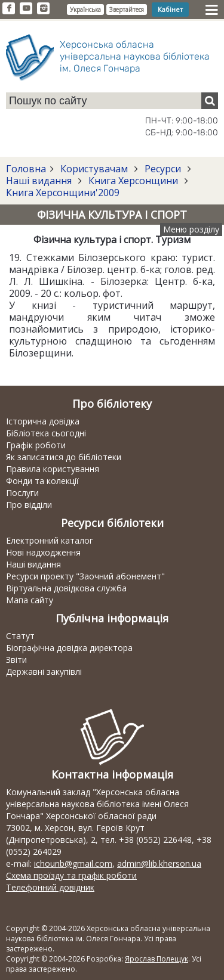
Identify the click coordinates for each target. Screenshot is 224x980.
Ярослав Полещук (157, 959)
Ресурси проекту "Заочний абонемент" (85, 576)
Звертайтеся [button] (127, 10)
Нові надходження (43, 552)
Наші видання (40, 181)
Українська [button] (85, 10)
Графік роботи (36, 445)
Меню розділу (191, 229)
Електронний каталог (50, 540)
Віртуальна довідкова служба (66, 588)
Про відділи (29, 505)
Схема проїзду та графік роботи (71, 875)
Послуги (22, 493)
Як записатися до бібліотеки (64, 457)
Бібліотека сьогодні (46, 433)
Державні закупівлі (44, 672)
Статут (20, 636)
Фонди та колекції (42, 481)
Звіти (16, 660)
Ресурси (163, 169)
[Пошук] (210, 101)
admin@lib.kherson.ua (159, 863)
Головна (26, 169)
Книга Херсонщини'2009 (63, 193)
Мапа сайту (30, 600)
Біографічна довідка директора (69, 648)
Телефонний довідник (50, 887)
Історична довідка (43, 421)
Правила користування (53, 469)
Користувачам (94, 169)
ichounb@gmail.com (73, 863)
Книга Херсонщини (133, 181)
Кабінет (170, 9)
